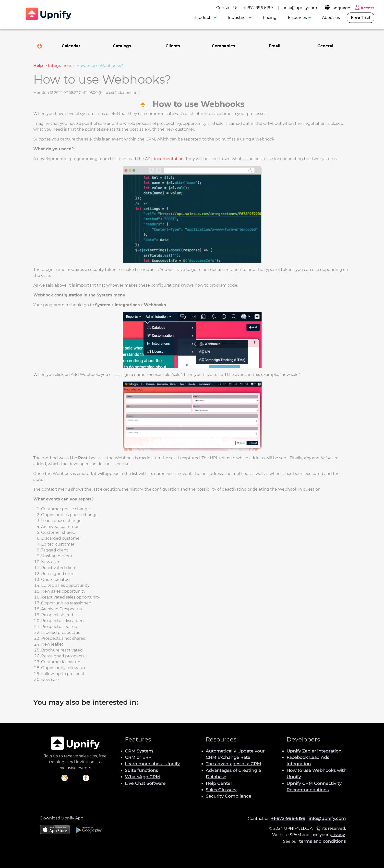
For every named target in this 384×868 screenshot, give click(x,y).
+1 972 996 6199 (258, 8)
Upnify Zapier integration (314, 751)
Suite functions (141, 770)
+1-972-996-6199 (288, 818)
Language (337, 8)
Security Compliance (228, 796)
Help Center (219, 783)
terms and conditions (322, 841)
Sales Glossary (221, 790)
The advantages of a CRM (233, 764)
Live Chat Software (145, 783)
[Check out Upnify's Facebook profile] (86, 778)
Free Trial (360, 18)
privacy (337, 835)
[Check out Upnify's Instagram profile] (65, 778)
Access (364, 8)
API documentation (164, 159)
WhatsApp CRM (142, 777)
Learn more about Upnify (152, 764)
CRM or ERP (138, 757)
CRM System (139, 751)
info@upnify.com (300, 8)
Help (39, 66)
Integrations (60, 66)
